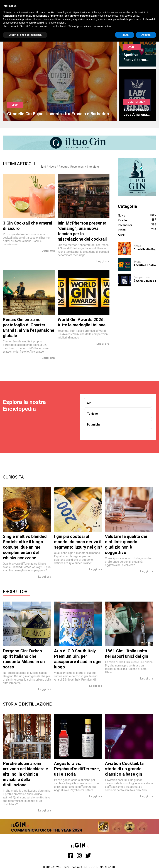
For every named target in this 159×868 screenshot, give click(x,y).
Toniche (92, 414)
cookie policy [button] (132, 16)
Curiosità (13, 477)
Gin (89, 403)
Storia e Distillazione (27, 704)
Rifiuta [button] (125, 35)
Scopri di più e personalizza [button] (25, 35)
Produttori (16, 592)
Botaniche (94, 425)
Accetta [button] (146, 35)
